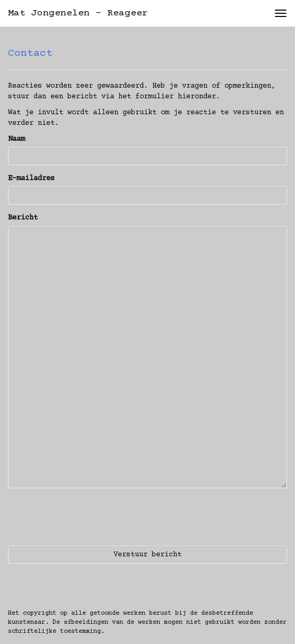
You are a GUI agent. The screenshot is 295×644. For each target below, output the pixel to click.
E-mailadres (31, 179)
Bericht (23, 218)
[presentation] (89, 517)
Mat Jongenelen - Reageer (78, 13)
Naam (16, 139)
